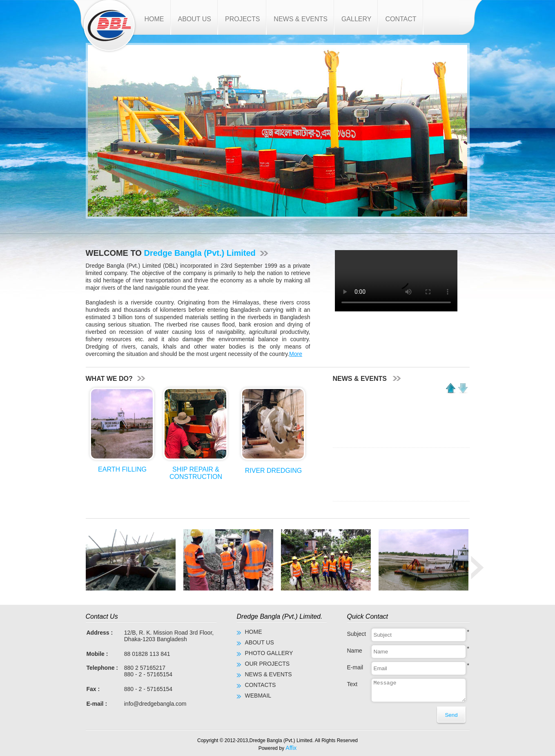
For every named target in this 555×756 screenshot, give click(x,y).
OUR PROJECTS (267, 664)
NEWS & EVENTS (269, 674)
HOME (254, 632)
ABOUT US (260, 642)
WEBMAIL (258, 696)
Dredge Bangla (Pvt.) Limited (109, 26)
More (296, 354)
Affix (291, 748)
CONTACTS (261, 685)
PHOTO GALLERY (269, 653)
